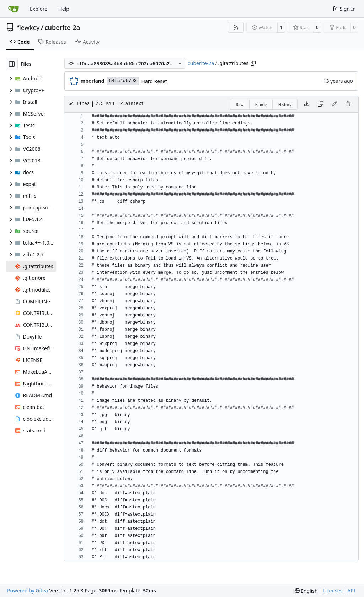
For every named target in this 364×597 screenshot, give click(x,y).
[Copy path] (253, 63)
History (285, 104)
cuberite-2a (63, 27)
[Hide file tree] (12, 64)
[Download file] (307, 104)
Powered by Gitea (28, 590)
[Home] (14, 9)
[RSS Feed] (236, 27)
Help (64, 9)
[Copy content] (321, 104)
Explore (39, 9)
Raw (240, 104)
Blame (261, 104)
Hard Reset (154, 81)
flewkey (28, 27)
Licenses (333, 590)
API (351, 590)
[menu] (306, 591)
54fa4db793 (123, 81)
